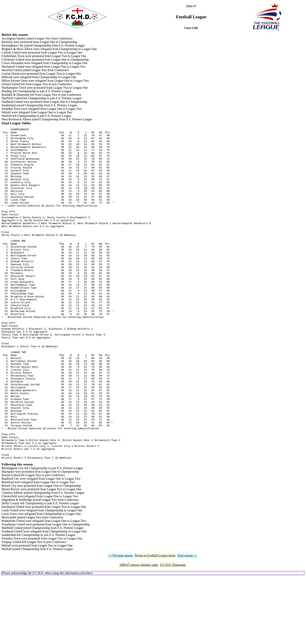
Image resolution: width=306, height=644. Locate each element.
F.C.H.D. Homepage (173, 632)
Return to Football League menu (155, 623)
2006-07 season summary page (139, 632)
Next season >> (187, 623)
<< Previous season (121, 623)
